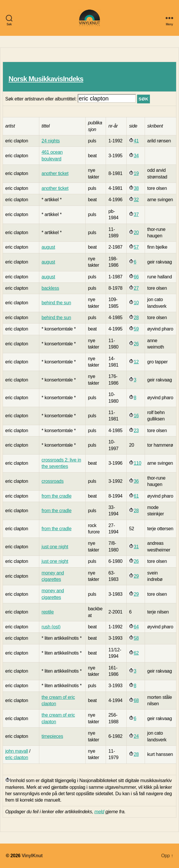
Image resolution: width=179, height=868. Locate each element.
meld (99, 812)
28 (136, 318)
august (48, 247)
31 (136, 547)
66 (136, 277)
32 (136, 200)
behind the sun (56, 303)
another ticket (55, 173)
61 (136, 496)
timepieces (52, 736)
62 (136, 653)
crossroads (53, 481)
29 (136, 576)
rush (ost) (51, 627)
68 (136, 700)
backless (50, 288)
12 (136, 362)
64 (136, 627)
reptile (48, 612)
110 (137, 463)
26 (136, 344)
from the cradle (57, 496)
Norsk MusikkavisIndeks (46, 79)
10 (136, 303)
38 (136, 188)
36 (136, 481)
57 (136, 247)
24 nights (51, 141)
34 (136, 156)
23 (136, 431)
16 (136, 416)
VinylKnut (32, 856)
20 (136, 233)
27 (136, 288)
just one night (55, 547)
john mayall (17, 751)
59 (136, 329)
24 (136, 736)
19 (136, 173)
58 (136, 638)
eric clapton (17, 757)
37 (136, 214)
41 (136, 141)
